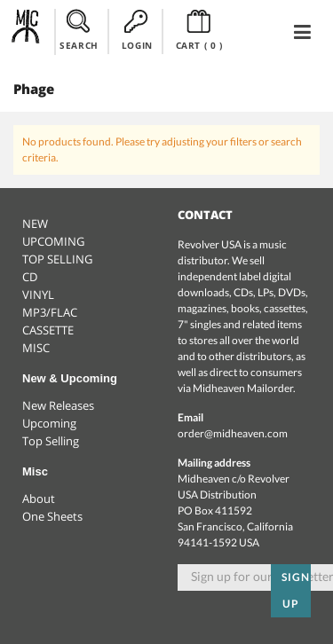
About (39, 499)
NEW (35, 224)
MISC (36, 348)
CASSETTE (48, 330)
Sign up (296, 590)
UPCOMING (53, 241)
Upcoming (49, 423)
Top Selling (51, 441)
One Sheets (52, 516)
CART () (199, 30)
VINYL (38, 295)
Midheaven (26, 31)
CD (30, 277)
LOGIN (137, 30)
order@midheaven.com (233, 433)
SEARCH (79, 30)
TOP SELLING (57, 259)
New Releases (58, 405)
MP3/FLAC (50, 312)
